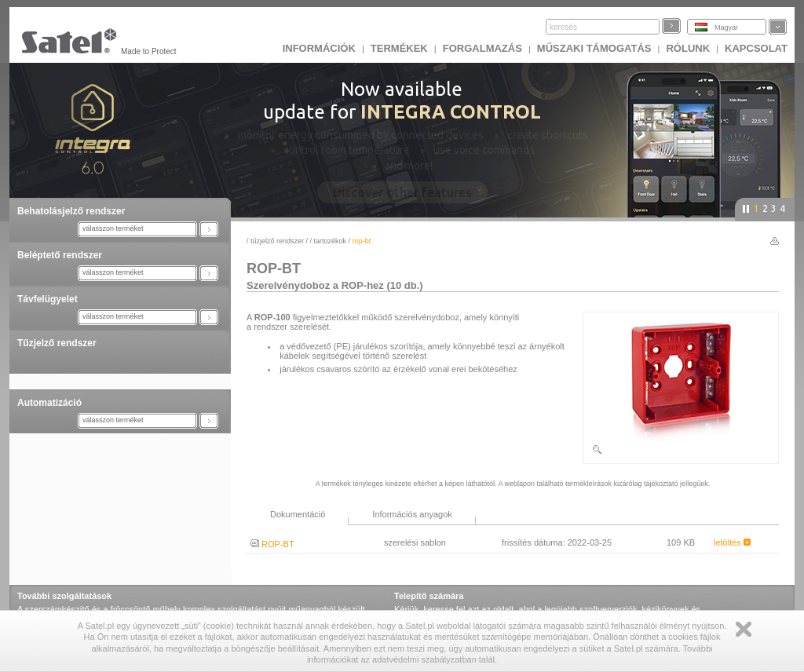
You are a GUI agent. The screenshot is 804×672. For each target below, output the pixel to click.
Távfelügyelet (48, 299)
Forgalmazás (482, 48)
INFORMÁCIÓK (319, 48)
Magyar (726, 27)
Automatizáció (49, 403)
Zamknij (744, 629)
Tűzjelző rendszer (57, 343)
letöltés (732, 542)
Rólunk (688, 48)
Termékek (399, 48)
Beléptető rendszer (60, 255)
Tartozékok (331, 241)
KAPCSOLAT (756, 48)
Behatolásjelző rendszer (71, 211)
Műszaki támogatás (594, 48)
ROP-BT (272, 544)
